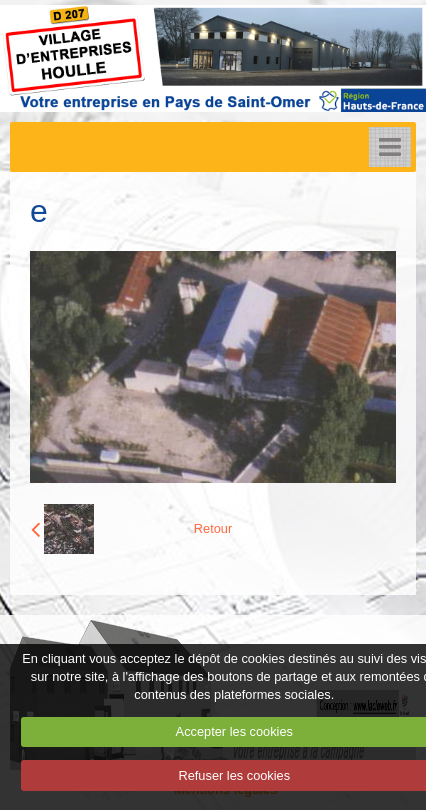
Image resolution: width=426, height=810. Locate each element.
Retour (213, 528)
